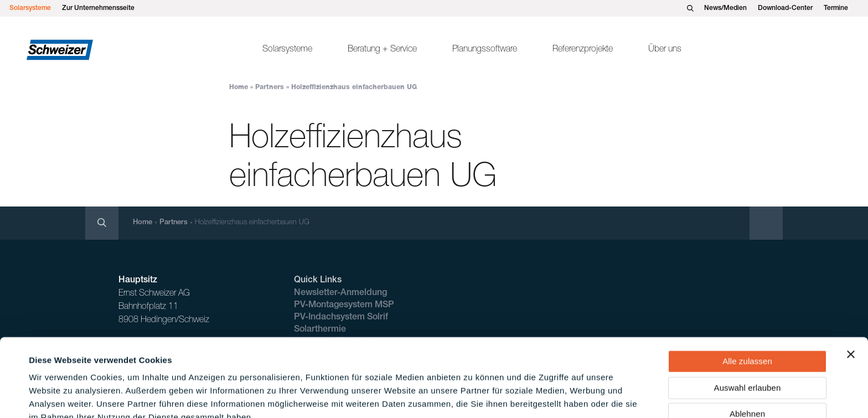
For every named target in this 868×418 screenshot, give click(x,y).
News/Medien (725, 8)
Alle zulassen (747, 304)
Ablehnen (747, 356)
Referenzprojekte (583, 50)
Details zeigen (472, 396)
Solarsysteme (30, 8)
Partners (270, 87)
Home (239, 87)
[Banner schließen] (851, 297)
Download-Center (785, 8)
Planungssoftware (485, 50)
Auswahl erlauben (748, 330)
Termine (836, 8)
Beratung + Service (382, 50)
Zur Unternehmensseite (98, 8)
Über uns (665, 50)
